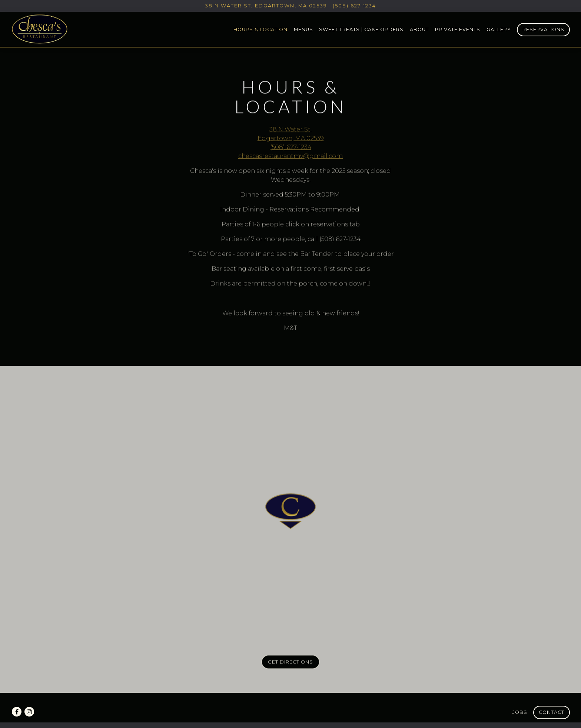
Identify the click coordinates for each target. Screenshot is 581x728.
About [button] (419, 29)
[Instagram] (29, 712)
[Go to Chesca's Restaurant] (266, 6)
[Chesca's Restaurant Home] (40, 29)
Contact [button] (552, 712)
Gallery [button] (499, 29)
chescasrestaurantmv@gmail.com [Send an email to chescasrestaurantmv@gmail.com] (290, 157)
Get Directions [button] (290, 663)
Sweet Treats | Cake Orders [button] (361, 29)
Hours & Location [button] (260, 29)
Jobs (520, 712)
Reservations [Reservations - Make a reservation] (543, 29)
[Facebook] (17, 712)
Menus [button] (303, 29)
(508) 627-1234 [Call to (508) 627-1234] (354, 6)
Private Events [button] (458, 29)
